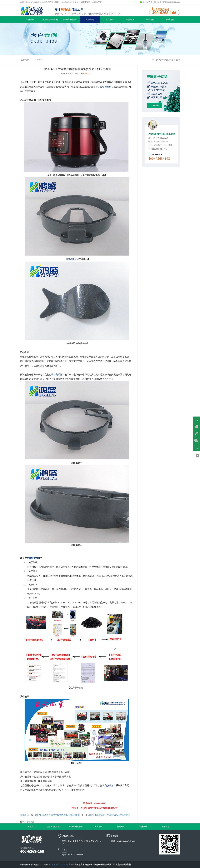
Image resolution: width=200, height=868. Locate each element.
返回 (23, 815)
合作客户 (39, 60)
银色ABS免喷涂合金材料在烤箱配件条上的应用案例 (57, 815)
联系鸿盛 (167, 2)
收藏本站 (176, 2)
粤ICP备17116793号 (60, 865)
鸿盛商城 (130, 20)
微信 (28, 822)
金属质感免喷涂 (70, 20)
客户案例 (90, 20)
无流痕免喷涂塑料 (50, 20)
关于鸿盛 (150, 20)
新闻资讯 (110, 20)
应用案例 (25, 60)
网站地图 (158, 2)
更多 (33, 822)
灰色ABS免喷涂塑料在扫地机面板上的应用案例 (110, 815)
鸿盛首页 (30, 20)
